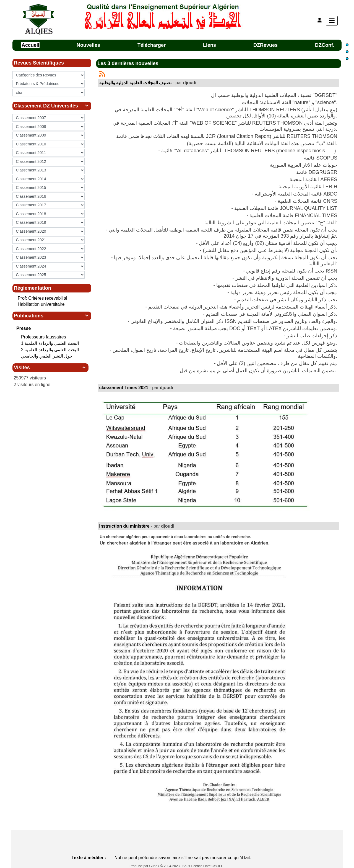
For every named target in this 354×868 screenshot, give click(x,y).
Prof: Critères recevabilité (43, 298)
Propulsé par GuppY (145, 866)
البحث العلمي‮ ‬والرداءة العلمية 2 (50, 350)
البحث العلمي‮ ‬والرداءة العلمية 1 (50, 343)
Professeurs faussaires (44, 337)
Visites (50, 368)
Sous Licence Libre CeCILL (203, 866)
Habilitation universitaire (41, 304)
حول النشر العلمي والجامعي (47, 356)
